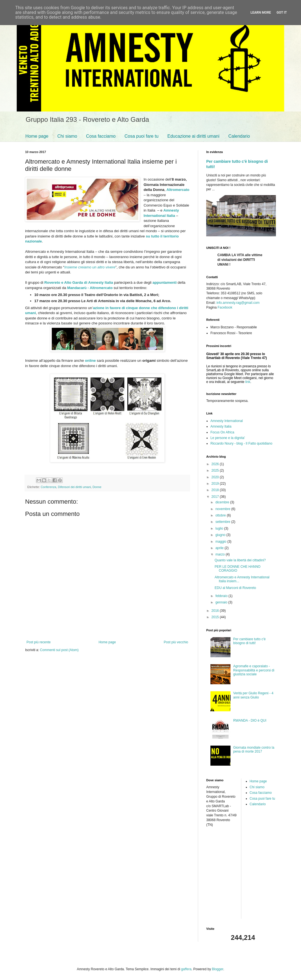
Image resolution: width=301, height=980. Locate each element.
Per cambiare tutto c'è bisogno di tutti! (249, 641)
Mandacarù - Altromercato (90, 288)
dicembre (223, 502)
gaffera (186, 969)
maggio (221, 542)
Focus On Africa (222, 432)
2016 (216, 611)
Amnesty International (227, 421)
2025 (216, 470)
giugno (221, 535)
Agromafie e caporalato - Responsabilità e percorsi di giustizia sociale (254, 670)
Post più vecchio (176, 642)
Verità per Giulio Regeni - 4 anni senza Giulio (253, 695)
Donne (97, 487)
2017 (216, 497)
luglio (220, 528)
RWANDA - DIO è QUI (250, 721)
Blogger (218, 969)
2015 (216, 617)
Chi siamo (67, 136)
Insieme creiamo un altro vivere (90, 267)
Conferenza (48, 487)
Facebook (225, 307)
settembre (223, 522)
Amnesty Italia (221, 426)
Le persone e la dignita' (228, 438)
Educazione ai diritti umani (194, 136)
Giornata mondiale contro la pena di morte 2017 (254, 749)
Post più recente (39, 642)
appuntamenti (164, 282)
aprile (220, 548)
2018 (216, 490)
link (248, 382)
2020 (216, 477)
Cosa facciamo (101, 136)
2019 (216, 484)
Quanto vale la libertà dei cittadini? (240, 560)
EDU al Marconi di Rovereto (235, 588)
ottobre (221, 515)
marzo (221, 554)
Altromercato (178, 190)
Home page (37, 136)
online (90, 361)
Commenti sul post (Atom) (59, 650)
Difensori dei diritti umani (74, 487)
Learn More (261, 13)
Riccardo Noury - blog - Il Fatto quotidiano (241, 443)
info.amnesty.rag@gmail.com (238, 303)
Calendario (239, 136)
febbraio (222, 596)
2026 (216, 464)
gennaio (222, 602)
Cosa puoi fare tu (142, 136)
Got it (282, 13)
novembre (223, 509)
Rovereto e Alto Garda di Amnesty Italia (79, 282)
